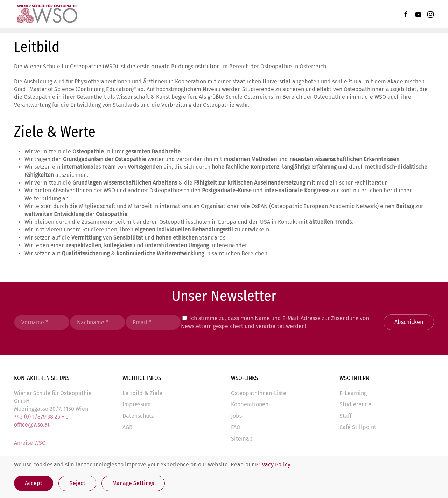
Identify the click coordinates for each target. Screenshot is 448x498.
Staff (345, 416)
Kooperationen (250, 404)
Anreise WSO (30, 443)
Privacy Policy (273, 465)
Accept (34, 483)
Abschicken (409, 322)
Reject (77, 483)
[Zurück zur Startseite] (47, 14)
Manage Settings (133, 483)
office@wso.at (32, 425)
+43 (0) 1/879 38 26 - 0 (41, 417)
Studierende (355, 404)
